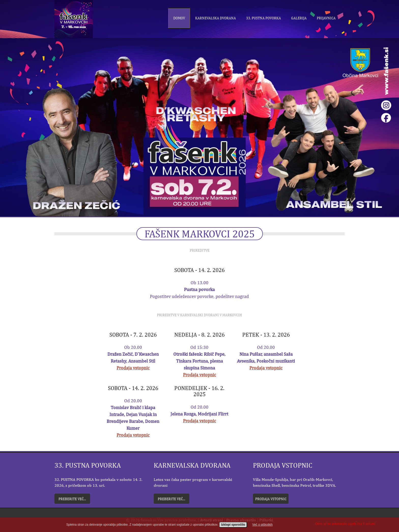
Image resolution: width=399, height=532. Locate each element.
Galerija (299, 18)
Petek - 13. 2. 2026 (266, 335)
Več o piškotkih (262, 528)
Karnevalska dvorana (216, 18)
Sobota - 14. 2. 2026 (199, 270)
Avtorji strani (211, 520)
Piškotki (266, 520)
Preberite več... (72, 499)
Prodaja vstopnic (133, 368)
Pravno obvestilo (241, 520)
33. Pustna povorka (263, 18)
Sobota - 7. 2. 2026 (133, 335)
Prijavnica (326, 18)
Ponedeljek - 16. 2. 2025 (199, 391)
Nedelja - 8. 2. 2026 (199, 335)
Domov (179, 18)
